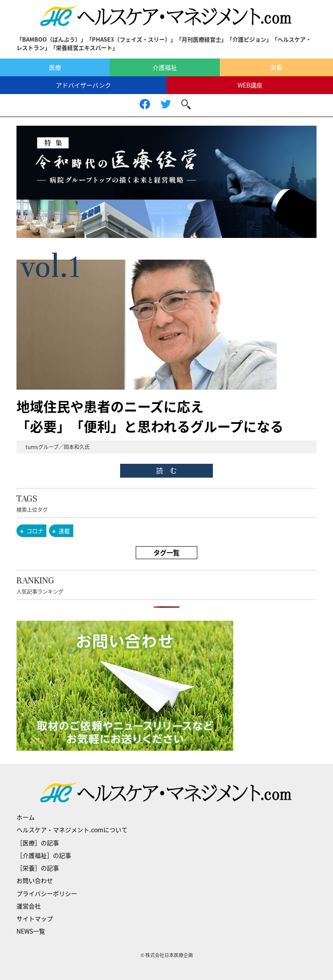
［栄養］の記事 (38, 868)
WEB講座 (250, 85)
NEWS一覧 (31, 931)
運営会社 (29, 906)
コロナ (35, 531)
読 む (166, 470)
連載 (64, 531)
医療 (55, 67)
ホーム (26, 817)
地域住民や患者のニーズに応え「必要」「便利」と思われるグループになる (150, 416)
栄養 (276, 67)
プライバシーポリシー (47, 893)
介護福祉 (165, 67)
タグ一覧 (166, 553)
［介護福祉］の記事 (44, 855)
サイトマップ (35, 918)
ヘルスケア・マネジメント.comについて (72, 830)
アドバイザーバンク (83, 85)
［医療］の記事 (38, 843)
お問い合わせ (35, 880)
